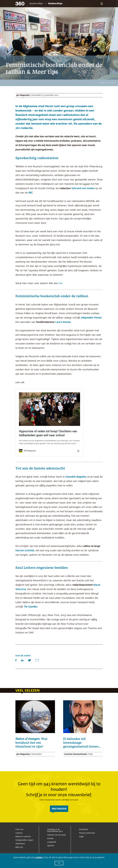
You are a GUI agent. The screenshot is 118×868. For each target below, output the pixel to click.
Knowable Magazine (76, 477)
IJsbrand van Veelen (83, 188)
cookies (39, 858)
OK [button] (59, 863)
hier (61, 283)
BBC (31, 193)
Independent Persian (91, 318)
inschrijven (59, 809)
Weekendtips (36, 4)
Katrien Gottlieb (25, 551)
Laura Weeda (63, 322)
